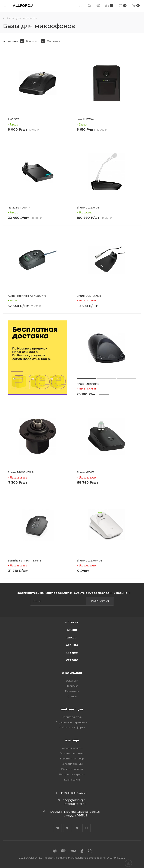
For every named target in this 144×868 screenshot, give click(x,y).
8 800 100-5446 (73, 793)
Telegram (77, 828)
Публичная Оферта (72, 727)
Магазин (72, 622)
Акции (72, 630)
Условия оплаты (72, 748)
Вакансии (72, 681)
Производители (72, 717)
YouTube (86, 828)
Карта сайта (72, 780)
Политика (72, 686)
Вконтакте (58, 828)
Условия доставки (72, 753)
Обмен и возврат (72, 769)
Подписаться (100, 601)
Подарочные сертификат (72, 722)
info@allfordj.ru (75, 804)
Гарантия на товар (72, 758)
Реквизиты (72, 691)
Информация (72, 709)
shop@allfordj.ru (75, 800)
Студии (72, 653)
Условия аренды (72, 764)
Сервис (72, 660)
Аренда (72, 645)
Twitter (67, 828)
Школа (72, 637)
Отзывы (72, 696)
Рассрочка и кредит (72, 774)
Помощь (72, 740)
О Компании (72, 673)
